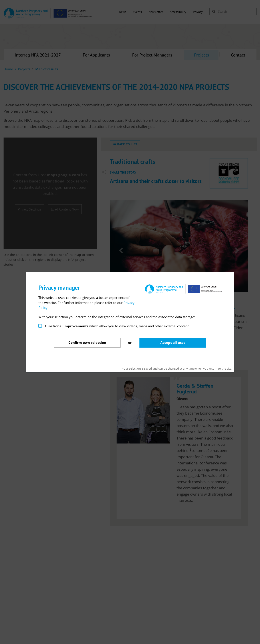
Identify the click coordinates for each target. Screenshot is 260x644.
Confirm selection (87, 342)
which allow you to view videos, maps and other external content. (117, 326)
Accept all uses (173, 342)
